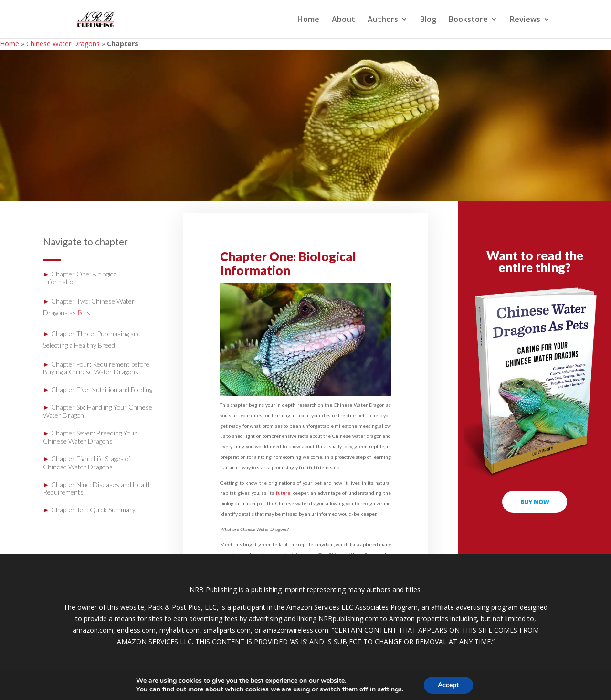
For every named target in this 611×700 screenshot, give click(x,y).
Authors (383, 20)
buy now (535, 502)
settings (390, 689)
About (343, 20)
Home (308, 20)
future (283, 493)
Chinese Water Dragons (63, 44)
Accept (448, 685)
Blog (428, 20)
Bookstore (468, 20)
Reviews (525, 20)
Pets (84, 313)
